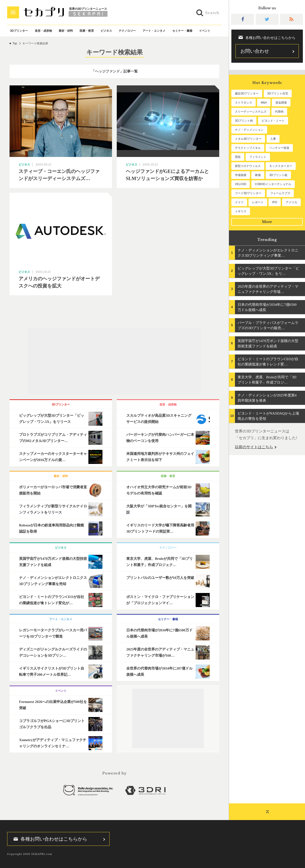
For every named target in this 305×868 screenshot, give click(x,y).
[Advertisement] (114, 361)
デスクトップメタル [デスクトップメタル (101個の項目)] (248, 148)
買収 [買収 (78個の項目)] (238, 157)
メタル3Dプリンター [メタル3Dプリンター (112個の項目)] (248, 139)
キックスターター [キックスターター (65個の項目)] (281, 166)
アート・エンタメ (154, 31)
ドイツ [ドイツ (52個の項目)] (239, 202)
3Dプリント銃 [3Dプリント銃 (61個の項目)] (278, 175)
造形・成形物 (43, 31)
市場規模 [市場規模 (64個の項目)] (241, 175)
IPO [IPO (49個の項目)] (275, 202)
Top (15, 43)
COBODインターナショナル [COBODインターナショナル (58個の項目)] (273, 184)
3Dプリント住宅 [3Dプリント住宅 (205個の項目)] (278, 94)
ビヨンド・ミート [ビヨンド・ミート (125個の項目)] (273, 121)
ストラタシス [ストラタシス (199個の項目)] (244, 103)
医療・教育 (87, 31)
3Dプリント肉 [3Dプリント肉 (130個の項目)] (244, 121)
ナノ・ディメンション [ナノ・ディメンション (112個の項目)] (249, 130)
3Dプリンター (19, 31)
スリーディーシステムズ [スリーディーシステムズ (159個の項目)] (251, 112)
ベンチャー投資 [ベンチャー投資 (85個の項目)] (279, 148)
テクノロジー (127, 31)
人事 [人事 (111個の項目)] (273, 139)
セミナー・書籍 (182, 31)
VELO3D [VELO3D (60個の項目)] (241, 184)
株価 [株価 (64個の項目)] (258, 175)
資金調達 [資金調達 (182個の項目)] (281, 103)
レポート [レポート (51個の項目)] (258, 202)
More (267, 222)
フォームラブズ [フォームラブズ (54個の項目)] (280, 193)
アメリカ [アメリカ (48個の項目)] (291, 202)
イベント (205, 31)
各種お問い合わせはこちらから (49, 839)
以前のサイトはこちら (254, 447)
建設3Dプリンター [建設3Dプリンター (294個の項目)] (247, 94)
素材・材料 (66, 31)
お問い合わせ (255, 51)
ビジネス (106, 31)
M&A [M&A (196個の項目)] (264, 103)
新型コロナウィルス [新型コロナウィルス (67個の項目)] (248, 166)
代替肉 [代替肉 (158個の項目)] (279, 112)
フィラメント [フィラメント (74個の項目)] (258, 157)
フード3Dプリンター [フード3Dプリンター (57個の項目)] (248, 193)
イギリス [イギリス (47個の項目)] (241, 211)
